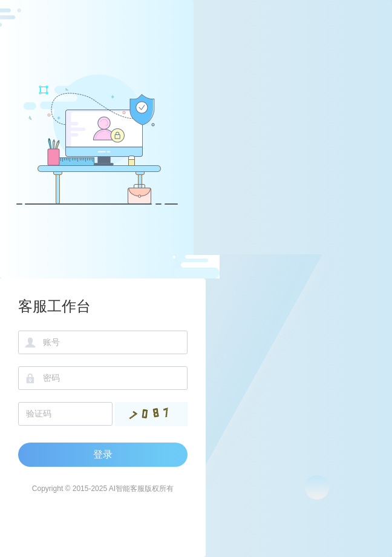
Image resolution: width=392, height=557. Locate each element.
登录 (103, 454)
